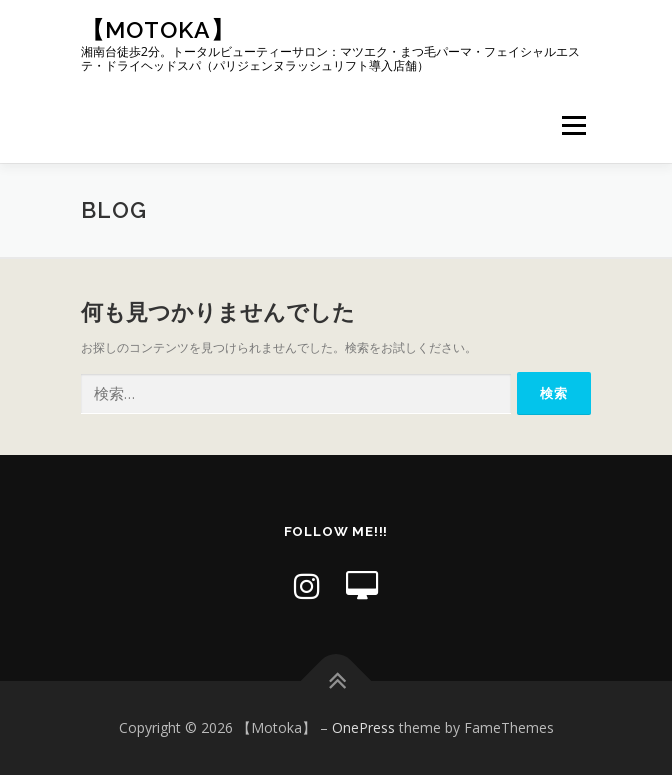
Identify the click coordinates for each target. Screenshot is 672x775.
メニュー (573, 125)
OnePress (363, 727)
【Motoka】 (158, 29)
